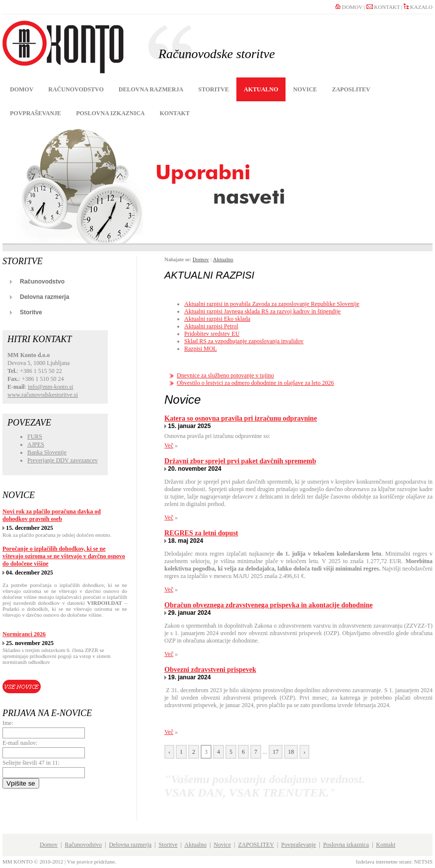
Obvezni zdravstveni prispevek (210, 669)
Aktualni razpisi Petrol (211, 326)
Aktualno (261, 89)
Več (169, 445)
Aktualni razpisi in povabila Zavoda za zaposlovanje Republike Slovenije (272, 304)
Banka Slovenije (47, 452)
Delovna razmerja (151, 89)
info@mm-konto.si (50, 387)
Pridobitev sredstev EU (212, 334)
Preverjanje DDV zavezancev (63, 460)
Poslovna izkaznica (110, 113)
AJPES (36, 444)
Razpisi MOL (201, 349)
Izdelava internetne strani (384, 862)
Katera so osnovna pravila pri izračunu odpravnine (241, 418)
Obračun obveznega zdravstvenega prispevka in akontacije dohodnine (268, 605)
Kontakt (174, 113)
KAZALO (418, 7)
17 (276, 752)
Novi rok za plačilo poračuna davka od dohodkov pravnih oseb (52, 515)
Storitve (214, 89)
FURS (35, 436)
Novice (305, 89)
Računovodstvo (76, 89)
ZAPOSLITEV (351, 89)
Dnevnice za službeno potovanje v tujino (225, 375)
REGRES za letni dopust (201, 533)
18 (291, 752)
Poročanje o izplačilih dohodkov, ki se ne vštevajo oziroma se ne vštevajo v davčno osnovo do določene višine (64, 556)
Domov (22, 89)
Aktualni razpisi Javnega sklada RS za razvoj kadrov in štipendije (262, 311)
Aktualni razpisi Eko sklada (217, 319)
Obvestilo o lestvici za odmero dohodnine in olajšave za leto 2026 (255, 383)
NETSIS (423, 862)
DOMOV (349, 7)
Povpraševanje (36, 113)
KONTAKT (383, 7)
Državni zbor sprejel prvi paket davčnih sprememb (240, 461)
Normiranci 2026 (24, 634)
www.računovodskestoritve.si (43, 395)
